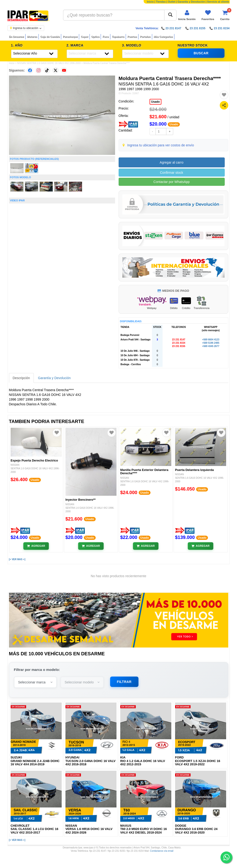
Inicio (150, 2)
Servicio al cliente (218, 2)
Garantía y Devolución (191, 2)
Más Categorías (163, 37)
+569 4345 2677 (211, 346)
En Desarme (17, 37)
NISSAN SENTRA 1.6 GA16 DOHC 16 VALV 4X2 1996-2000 (49, 63)
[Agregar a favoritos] (224, 95)
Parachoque (70, 37)
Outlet (172, 2)
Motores (32, 37)
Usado (156, 102)
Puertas (132, 37)
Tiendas (161, 2)
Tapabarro (118, 37)
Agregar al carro (172, 162)
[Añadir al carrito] (36, 546)
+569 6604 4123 (211, 340)
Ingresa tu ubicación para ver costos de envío (161, 145)
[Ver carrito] (225, 15)
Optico (95, 37)
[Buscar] (170, 15)
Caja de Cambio (50, 37)
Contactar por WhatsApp (171, 182)
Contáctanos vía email (162, 851)
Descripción (21, 378)
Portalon (145, 37)
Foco (105, 37)
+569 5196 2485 (211, 343)
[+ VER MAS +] (17, 559)
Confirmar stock (172, 173)
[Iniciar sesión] (187, 15)
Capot (84, 37)
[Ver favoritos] (208, 15)
